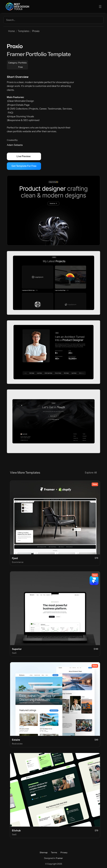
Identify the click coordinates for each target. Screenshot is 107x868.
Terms (54, 852)
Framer (59, 858)
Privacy (64, 852)
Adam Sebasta (15, 145)
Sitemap (44, 852)
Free (21, 67)
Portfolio (22, 63)
